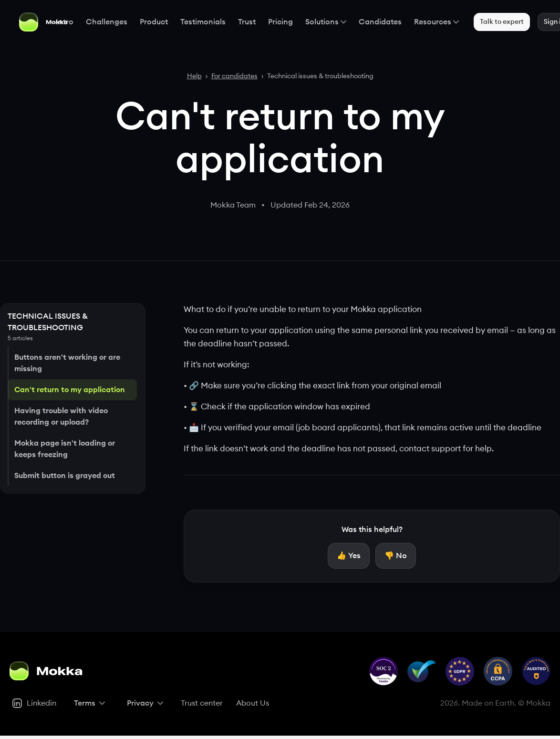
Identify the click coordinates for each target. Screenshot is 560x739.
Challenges (99, 22)
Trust (240, 22)
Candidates (373, 22)
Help (194, 76)
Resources (429, 22)
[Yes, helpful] (349, 557)
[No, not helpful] (396, 557)
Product (147, 22)
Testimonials (196, 22)
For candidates (234, 76)
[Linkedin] (34, 706)
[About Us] (253, 706)
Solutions (319, 22)
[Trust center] (202, 706)
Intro (57, 22)
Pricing (273, 22)
